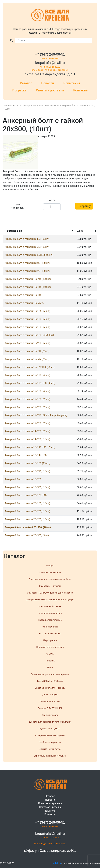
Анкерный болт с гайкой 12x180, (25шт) (27, 399)
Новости (48, 83)
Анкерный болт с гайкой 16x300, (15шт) (27, 487)
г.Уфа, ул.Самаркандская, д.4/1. (50, 851)
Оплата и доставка (50, 90)
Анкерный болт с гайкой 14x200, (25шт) (27, 431)
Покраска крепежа (50, 807)
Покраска (19, 90)
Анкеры (27, 105)
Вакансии (50, 811)
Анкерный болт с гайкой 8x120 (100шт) (27, 271)
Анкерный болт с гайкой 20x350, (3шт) (27, 535)
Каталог (26, 83)
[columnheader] (39, 231)
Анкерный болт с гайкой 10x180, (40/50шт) (29, 335)
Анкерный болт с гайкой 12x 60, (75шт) (27, 351)
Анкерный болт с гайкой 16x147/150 (26, 455)
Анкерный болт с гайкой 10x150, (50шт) (27, 327)
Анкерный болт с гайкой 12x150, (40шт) (27, 391)
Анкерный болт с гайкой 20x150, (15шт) (27, 503)
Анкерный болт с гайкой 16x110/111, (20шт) (30, 447)
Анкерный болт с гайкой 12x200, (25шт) (27, 407)
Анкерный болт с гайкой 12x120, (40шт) (27, 375)
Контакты (81, 90)
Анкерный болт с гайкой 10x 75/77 (25, 303)
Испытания (72, 83)
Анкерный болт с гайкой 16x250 (23, 479)
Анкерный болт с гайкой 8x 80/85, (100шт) (29, 255)
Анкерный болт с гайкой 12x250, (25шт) (27, 423)
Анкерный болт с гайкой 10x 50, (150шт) (28, 287)
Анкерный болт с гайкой (46, 105)
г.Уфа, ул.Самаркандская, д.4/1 (50, 74)
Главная (7, 105)
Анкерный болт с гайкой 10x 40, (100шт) (28, 279)
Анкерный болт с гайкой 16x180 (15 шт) (27, 463)
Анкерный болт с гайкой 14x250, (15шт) (27, 439)
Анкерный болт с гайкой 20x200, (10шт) (27, 511)
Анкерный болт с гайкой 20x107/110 (26, 495)
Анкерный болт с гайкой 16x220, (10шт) (27, 471)
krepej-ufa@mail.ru (50, 63)
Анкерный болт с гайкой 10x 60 (23, 295)
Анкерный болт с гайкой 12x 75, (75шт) (27, 359)
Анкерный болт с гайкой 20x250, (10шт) (27, 519)
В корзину (84, 206)
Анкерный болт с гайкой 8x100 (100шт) (27, 263)
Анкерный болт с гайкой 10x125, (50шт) (27, 311)
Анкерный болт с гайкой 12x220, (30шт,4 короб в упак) (36, 415)
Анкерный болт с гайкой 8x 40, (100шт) (27, 239)
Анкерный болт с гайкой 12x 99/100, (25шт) (30, 367)
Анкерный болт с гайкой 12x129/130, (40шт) (30, 383)
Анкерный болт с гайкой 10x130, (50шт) (27, 319)
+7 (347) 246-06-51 (50, 54)
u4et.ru (57, 863)
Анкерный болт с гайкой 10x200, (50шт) (27, 343)
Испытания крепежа (50, 803)
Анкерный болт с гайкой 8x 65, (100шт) (27, 247)
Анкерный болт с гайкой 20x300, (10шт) (28, 527)
